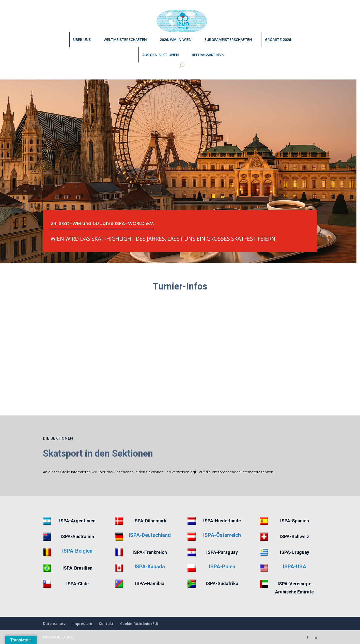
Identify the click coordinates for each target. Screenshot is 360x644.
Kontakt (106, 624)
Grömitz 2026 (278, 39)
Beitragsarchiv (207, 55)
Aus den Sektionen (161, 55)
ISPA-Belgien (77, 551)
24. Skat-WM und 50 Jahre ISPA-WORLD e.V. (106, 224)
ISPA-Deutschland (150, 535)
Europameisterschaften (228, 39)
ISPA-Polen (222, 567)
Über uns (82, 39)
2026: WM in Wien (176, 39)
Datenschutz (54, 624)
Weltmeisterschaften (125, 39)
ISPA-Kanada (150, 567)
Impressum (82, 624)
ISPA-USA (295, 567)
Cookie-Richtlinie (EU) (139, 624)
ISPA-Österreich (222, 535)
